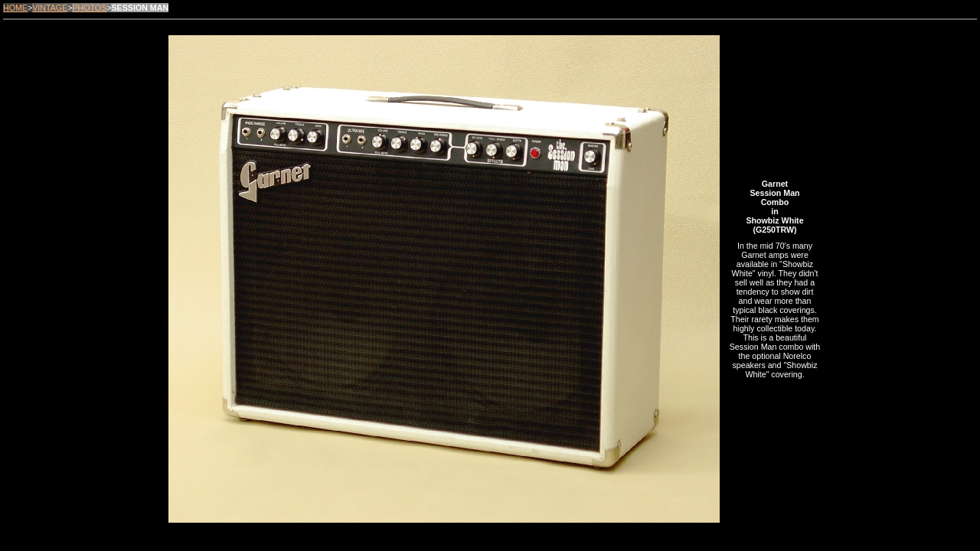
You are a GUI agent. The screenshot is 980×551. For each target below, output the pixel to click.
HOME (15, 8)
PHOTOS (89, 8)
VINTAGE (50, 8)
